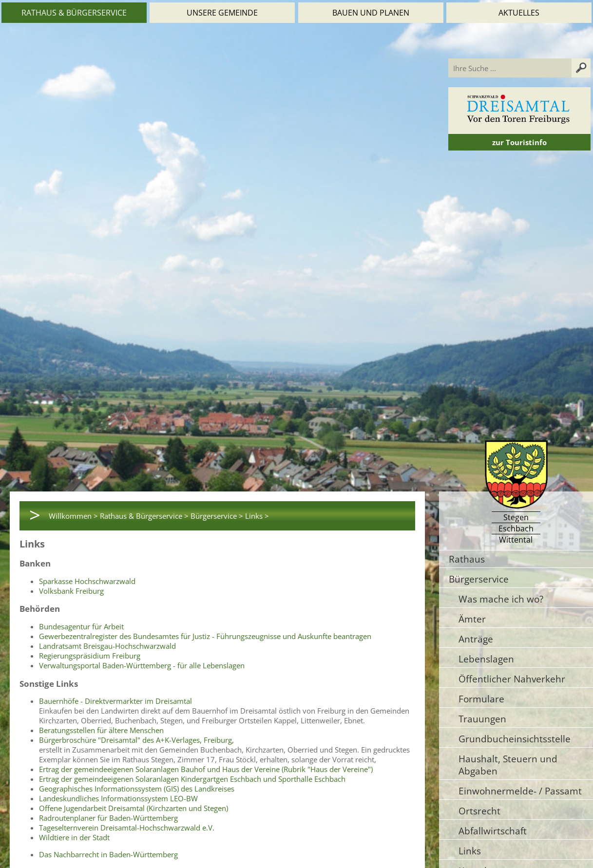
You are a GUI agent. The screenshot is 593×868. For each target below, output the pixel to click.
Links (470, 851)
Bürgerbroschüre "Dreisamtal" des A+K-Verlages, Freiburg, (136, 740)
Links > (257, 516)
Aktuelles (519, 13)
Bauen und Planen (371, 13)
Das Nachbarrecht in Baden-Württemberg (108, 854)
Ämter (472, 619)
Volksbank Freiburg (71, 591)
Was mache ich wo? (501, 599)
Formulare (481, 699)
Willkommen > (73, 516)
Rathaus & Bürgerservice (74, 13)
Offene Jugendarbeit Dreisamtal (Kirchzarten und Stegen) (134, 808)
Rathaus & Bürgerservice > (144, 516)
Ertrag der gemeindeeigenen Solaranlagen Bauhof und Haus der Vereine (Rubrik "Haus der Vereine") (206, 769)
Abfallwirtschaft (493, 831)
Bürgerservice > (217, 516)
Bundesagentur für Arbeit (81, 626)
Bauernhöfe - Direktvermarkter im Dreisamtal (115, 701)
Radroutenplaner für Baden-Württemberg (108, 818)
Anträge (476, 639)
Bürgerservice (479, 579)
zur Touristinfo (519, 142)
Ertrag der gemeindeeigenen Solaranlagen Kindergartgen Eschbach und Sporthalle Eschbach (192, 779)
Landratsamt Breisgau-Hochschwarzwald (107, 646)
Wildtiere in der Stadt (74, 837)
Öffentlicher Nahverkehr (512, 679)
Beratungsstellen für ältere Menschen (101, 730)
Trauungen (482, 719)
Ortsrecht (479, 811)
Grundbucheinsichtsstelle (515, 739)
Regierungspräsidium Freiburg (90, 656)
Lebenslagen (486, 659)
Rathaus (467, 559)
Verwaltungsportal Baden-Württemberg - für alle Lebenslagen (142, 665)
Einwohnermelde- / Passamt (520, 791)
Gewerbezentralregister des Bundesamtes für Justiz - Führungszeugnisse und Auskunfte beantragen (205, 636)
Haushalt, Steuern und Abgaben (508, 765)
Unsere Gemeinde (222, 13)
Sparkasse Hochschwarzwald (87, 581)
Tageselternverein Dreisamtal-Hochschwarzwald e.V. (127, 828)
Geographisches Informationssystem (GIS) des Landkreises (137, 789)
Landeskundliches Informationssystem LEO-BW (118, 798)
